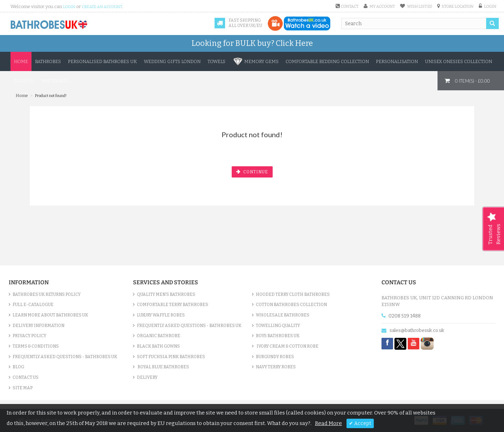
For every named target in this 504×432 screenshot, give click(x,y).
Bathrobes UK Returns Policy (47, 294)
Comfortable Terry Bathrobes (173, 305)
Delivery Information (38, 326)
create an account (102, 7)
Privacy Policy (29, 336)
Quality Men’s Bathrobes (166, 294)
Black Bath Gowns (158, 346)
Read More (328, 423)
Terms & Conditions (36, 346)
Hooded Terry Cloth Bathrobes (293, 294)
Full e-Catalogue (33, 305)
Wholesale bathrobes (283, 315)
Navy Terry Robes (276, 367)
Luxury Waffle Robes (161, 315)
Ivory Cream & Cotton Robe (287, 346)
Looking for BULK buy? (252, 43)
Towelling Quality (278, 326)
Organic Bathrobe (159, 336)
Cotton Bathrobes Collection (291, 305)
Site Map (23, 388)
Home (21, 61)
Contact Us (26, 377)
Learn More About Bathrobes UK (50, 315)
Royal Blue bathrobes (163, 367)
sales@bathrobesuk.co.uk (417, 330)
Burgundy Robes (275, 357)
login (69, 7)
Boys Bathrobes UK (278, 336)
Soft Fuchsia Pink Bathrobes (171, 357)
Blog (18, 367)
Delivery (147, 377)
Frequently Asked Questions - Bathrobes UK (65, 357)
